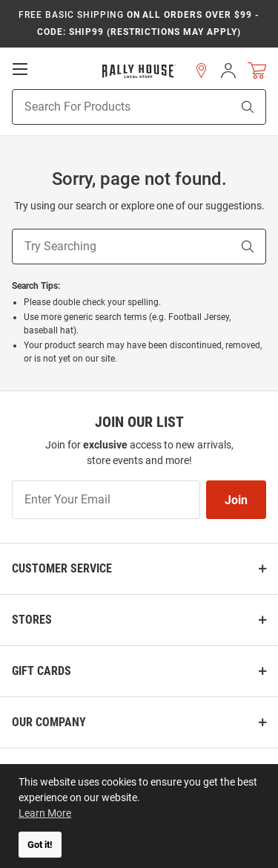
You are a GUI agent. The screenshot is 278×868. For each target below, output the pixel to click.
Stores (32, 620)
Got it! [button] (40, 845)
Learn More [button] (45, 813)
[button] (202, 71)
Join (236, 500)
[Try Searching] (121, 247)
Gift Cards (42, 671)
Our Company (49, 722)
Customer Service (62, 568)
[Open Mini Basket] (257, 71)
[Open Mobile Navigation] (20, 69)
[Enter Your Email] (106, 500)
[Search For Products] (103, 107)
